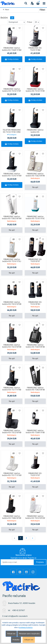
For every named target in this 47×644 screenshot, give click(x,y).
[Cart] (38, 3)
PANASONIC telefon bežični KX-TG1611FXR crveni (35, 91)
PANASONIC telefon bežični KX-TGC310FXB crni (12, 347)
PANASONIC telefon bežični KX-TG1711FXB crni (12, 390)
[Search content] (26, 3)
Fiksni (7, 10)
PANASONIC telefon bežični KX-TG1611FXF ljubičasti (12, 91)
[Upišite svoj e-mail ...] (17, 562)
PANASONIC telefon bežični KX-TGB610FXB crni (12, 518)
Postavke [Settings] (16, 640)
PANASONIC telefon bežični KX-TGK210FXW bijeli (12, 219)
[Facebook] (13, 572)
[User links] (32, 3)
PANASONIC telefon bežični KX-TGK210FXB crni (35, 390)
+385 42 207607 (18, 610)
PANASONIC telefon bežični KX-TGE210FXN (35, 175)
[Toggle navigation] (44, 3)
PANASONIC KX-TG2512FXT (35, 260)
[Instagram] (33, 572)
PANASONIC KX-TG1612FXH (35, 303)
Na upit (35, 187)
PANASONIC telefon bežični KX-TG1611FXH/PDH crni (35, 132)
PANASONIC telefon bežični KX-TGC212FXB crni (12, 304)
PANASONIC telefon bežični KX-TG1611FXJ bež (12, 261)
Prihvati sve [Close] (11, 634)
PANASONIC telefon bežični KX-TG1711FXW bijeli (12, 475)
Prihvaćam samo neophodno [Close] (29, 634)
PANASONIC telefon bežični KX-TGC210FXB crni (12, 433)
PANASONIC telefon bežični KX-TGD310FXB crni (35, 347)
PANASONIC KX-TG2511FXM (35, 49)
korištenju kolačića (26, 627)
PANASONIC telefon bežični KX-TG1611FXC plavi (35, 219)
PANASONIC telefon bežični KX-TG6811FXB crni (35, 433)
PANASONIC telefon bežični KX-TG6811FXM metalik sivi (12, 50)
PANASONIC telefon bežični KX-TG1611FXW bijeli (12, 176)
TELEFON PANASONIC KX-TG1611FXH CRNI (12, 131)
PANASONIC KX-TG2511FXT (35, 474)
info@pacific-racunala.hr (18, 616)
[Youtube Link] (26, 572)
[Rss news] (20, 572)
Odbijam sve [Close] (29, 640)
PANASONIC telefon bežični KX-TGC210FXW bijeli (35, 518)
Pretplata (40, 562)
